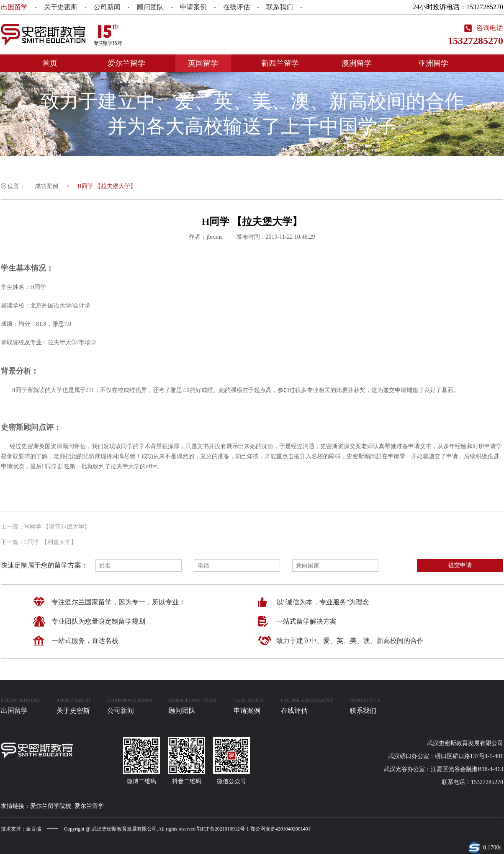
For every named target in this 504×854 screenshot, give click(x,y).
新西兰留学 (280, 63)
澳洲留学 (357, 63)
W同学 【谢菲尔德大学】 (57, 527)
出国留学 (14, 7)
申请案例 (193, 7)
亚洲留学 (433, 63)
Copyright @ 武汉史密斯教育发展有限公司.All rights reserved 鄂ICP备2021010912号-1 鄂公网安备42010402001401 (187, 829)
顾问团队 (150, 7)
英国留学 (203, 63)
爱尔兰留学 (126, 63)
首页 (50, 63)
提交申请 (460, 565)
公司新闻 (107, 7)
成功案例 (46, 186)
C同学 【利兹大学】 (50, 542)
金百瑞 (33, 829)
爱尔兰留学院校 (51, 806)
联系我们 (280, 7)
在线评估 (237, 7)
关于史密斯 (61, 7)
